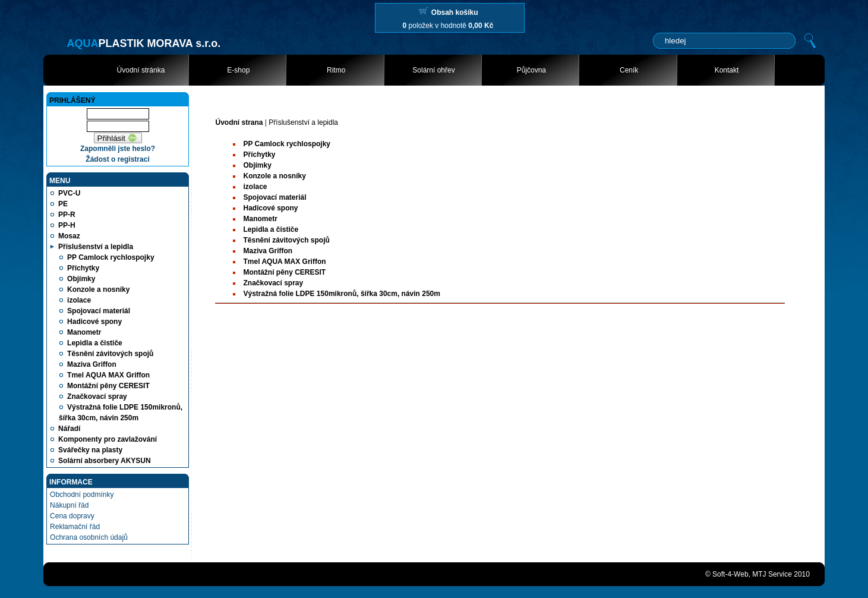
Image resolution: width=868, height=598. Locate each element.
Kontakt (727, 70)
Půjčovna (531, 70)
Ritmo (336, 70)
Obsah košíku (455, 12)
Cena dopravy (72, 516)
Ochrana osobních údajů (89, 537)
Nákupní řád (69, 505)
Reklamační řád (75, 527)
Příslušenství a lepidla (303, 122)
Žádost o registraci (117, 159)
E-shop (238, 70)
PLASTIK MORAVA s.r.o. (143, 43)
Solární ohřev (433, 70)
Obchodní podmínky (82, 495)
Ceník (629, 70)
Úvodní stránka (141, 70)
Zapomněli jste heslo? (118, 149)
